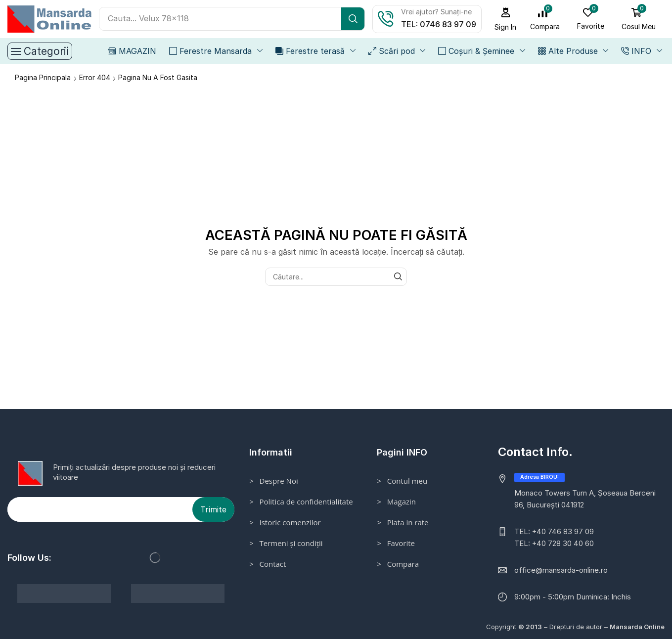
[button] (506, 19)
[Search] (353, 19)
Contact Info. (535, 452)
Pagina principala (43, 77)
